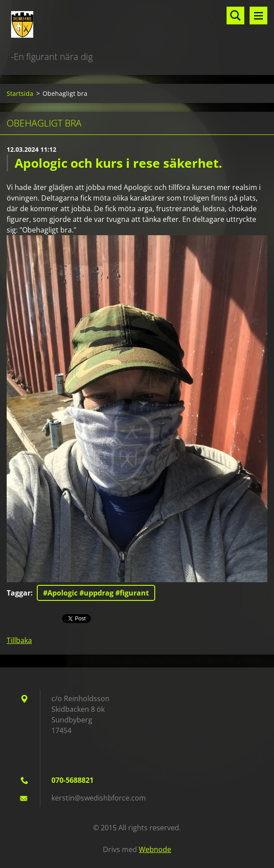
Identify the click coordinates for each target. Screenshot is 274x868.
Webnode (155, 849)
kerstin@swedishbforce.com (99, 798)
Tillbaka (19, 640)
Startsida (20, 93)
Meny (258, 16)
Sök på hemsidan (235, 16)
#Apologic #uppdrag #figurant (96, 593)
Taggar (19, 593)
